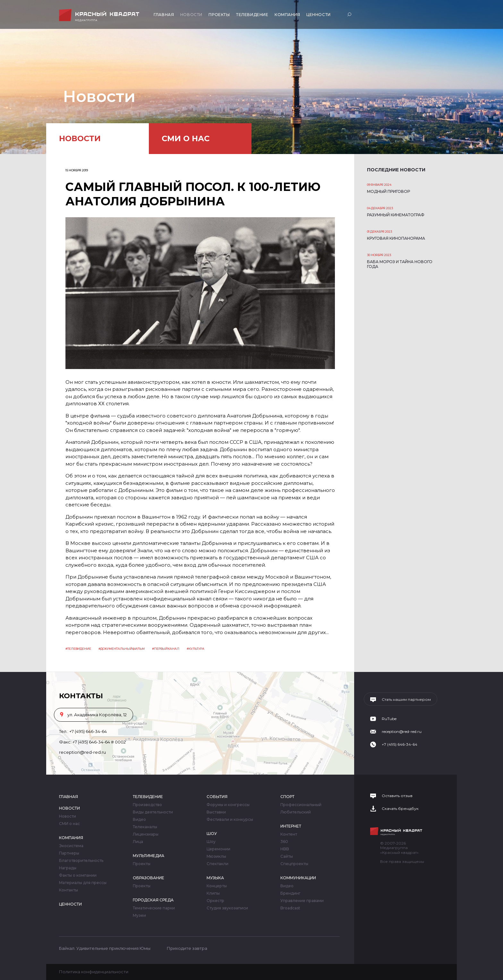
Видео (139, 820)
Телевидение (252, 15)
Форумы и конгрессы (228, 805)
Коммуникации (298, 878)
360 (284, 842)
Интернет (291, 826)
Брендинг (290, 893)
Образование (149, 878)
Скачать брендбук (400, 809)
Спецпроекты (294, 864)
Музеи (139, 916)
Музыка (215, 878)
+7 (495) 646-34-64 (88, 731)
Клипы (213, 893)
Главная (164, 15)
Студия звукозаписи (227, 908)
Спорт (287, 797)
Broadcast (290, 908)
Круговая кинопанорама (396, 238)
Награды (68, 868)
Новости (191, 15)
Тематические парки (154, 908)
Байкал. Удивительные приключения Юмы (105, 948)
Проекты (219, 15)
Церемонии (218, 849)
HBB (285, 849)
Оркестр (215, 901)
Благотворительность (81, 861)
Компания (287, 15)
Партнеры (69, 853)
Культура (196, 649)
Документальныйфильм (123, 649)
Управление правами (302, 901)
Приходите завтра (187, 948)
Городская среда (153, 900)
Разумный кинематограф (396, 215)
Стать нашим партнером (406, 700)
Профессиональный (301, 805)
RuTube (389, 719)
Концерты (217, 886)
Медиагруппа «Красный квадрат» (100, 15)
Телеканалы (145, 827)
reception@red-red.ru (82, 752)
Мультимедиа (149, 856)
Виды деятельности (153, 812)
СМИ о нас (186, 138)
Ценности (319, 15)
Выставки (216, 812)
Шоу (212, 834)
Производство (147, 805)
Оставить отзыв (397, 796)
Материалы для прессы (83, 883)
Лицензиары (146, 834)
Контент (289, 834)
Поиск (350, 14)
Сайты (287, 856)
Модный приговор (388, 191)
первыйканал (167, 649)
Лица (138, 842)
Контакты (68, 890)
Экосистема (71, 846)
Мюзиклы (216, 856)
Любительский (296, 812)
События (217, 797)
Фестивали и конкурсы (230, 820)
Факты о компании (78, 875)
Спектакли (217, 864)
